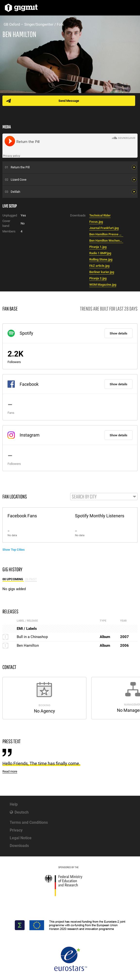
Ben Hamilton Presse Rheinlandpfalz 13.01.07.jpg (106, 234)
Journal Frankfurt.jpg (104, 228)
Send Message (69, 101)
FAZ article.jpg (99, 266)
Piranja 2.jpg (98, 278)
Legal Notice (21, 838)
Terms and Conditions (29, 822)
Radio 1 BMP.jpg (100, 253)
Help (14, 804)
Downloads (19, 846)
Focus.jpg (96, 222)
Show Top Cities (14, 550)
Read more (10, 771)
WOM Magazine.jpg (103, 285)
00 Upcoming (13, 579)
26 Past (31, 579)
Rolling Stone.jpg (101, 259)
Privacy (16, 830)
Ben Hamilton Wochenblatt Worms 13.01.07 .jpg (106, 241)
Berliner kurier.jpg (102, 272)
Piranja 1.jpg (98, 247)
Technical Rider (100, 215)
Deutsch (22, 812)
